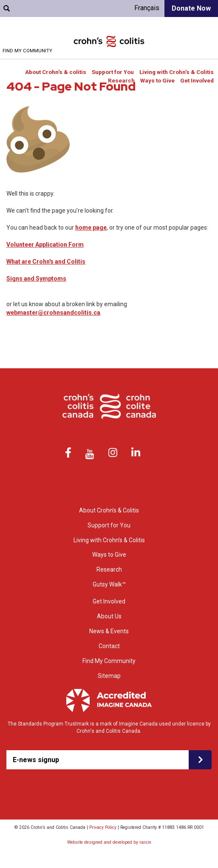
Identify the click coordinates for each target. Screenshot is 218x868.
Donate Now (191, 8)
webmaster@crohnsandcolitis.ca (53, 313)
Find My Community (27, 51)
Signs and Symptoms (36, 279)
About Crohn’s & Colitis (109, 510)
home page (91, 228)
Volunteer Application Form (45, 245)
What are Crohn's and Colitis (46, 262)
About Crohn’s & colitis (56, 72)
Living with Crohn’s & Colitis (177, 72)
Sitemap (109, 676)
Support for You (113, 72)
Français (147, 8)
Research (121, 81)
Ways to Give (157, 81)
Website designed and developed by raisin (109, 842)
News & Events (109, 631)
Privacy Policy (103, 827)
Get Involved (197, 81)
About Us (109, 616)
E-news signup (36, 760)
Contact (109, 646)
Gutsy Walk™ (109, 584)
